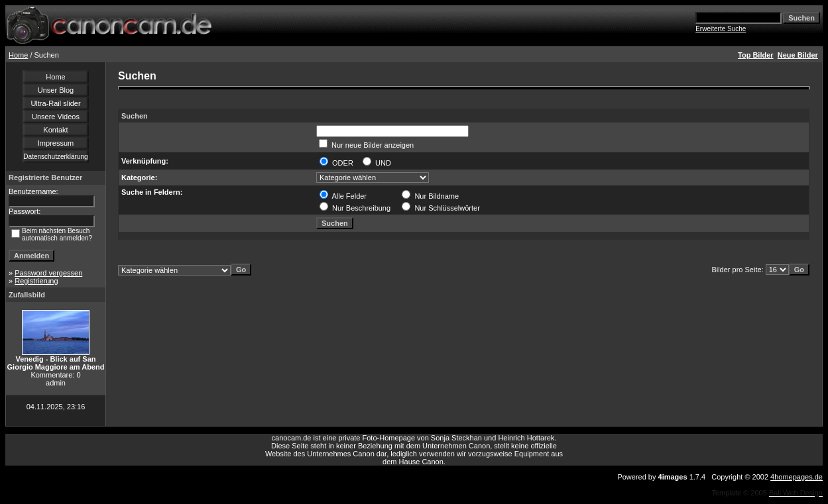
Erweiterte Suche (721, 29)
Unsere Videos (56, 117)
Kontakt (55, 130)
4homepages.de (797, 477)
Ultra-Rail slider (55, 103)
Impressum (56, 143)
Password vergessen (48, 273)
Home (18, 55)
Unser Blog (56, 90)
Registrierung (36, 281)
